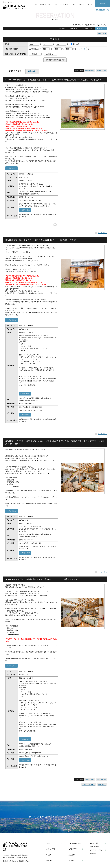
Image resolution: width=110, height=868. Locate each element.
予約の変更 (73, 28)
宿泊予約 (102, 4)
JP (88, 5)
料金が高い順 (101, 71)
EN (91, 5)
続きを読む (12, 168)
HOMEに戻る (102, 33)
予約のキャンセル (87, 28)
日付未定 (75, 44)
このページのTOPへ (88, 785)
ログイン (102, 28)
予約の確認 (62, 28)
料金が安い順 (90, 71)
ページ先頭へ (101, 233)
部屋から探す (32, 71)
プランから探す (15, 71)
